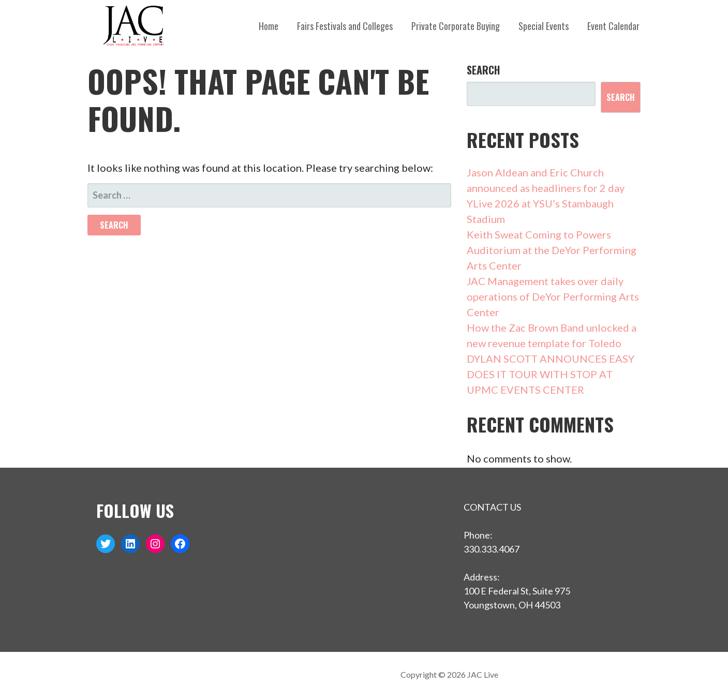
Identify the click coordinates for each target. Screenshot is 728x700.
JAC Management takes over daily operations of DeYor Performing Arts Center (553, 296)
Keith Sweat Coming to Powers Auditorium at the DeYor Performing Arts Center (552, 250)
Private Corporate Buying (456, 26)
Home (269, 26)
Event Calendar (613, 26)
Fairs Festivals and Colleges (345, 26)
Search (483, 70)
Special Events (544, 26)
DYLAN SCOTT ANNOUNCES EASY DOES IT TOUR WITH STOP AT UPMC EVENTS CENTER (551, 374)
